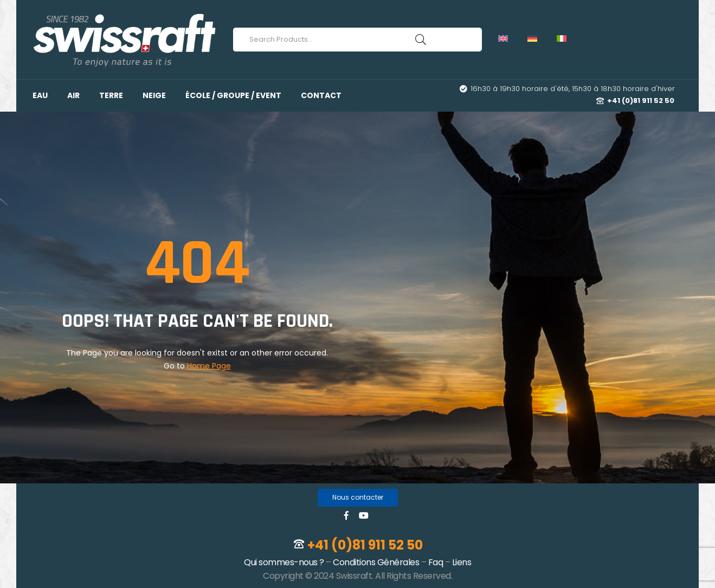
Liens (462, 562)
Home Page (209, 366)
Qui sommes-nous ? (284, 562)
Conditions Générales (376, 562)
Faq (436, 562)
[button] (358, 498)
